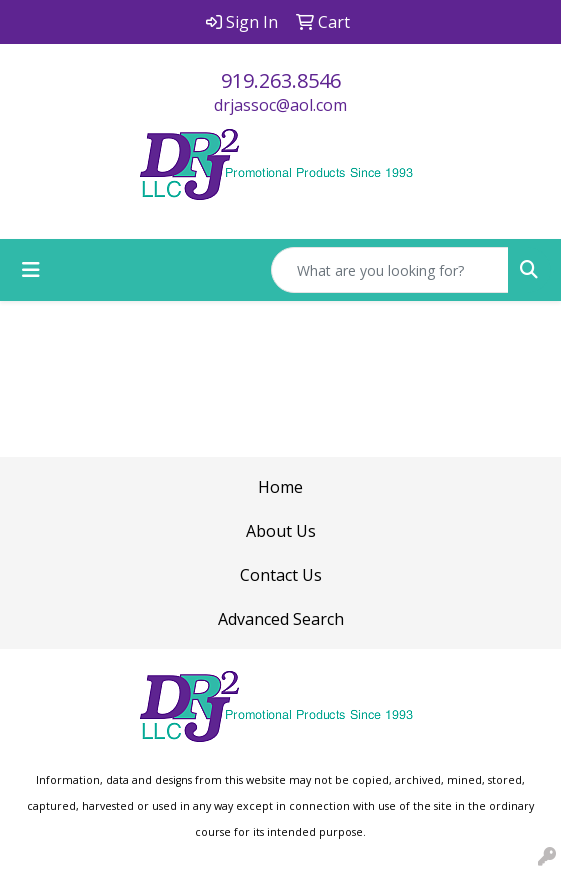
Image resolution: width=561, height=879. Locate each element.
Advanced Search (281, 619)
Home (280, 487)
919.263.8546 (281, 80)
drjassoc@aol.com (280, 105)
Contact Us (281, 575)
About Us (281, 531)
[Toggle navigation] (31, 270)
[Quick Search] (390, 270)
